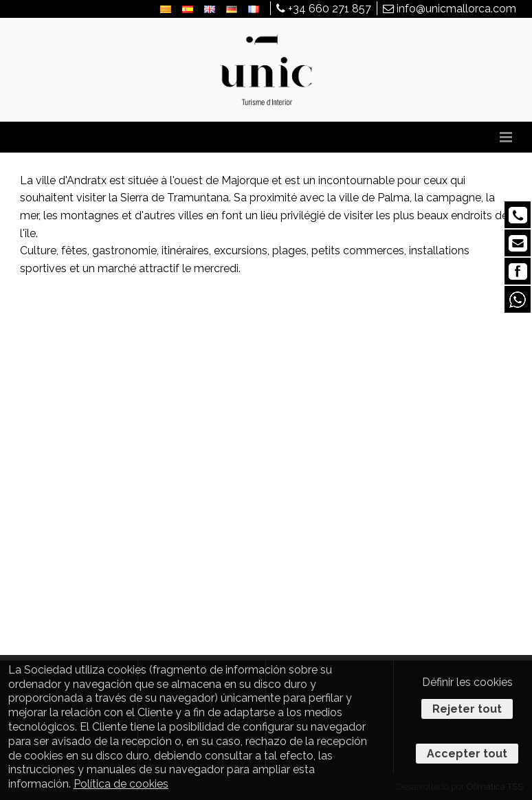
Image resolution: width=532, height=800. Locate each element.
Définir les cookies (467, 682)
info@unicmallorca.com (450, 9)
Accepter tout (467, 754)
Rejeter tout (467, 709)
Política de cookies (121, 784)
